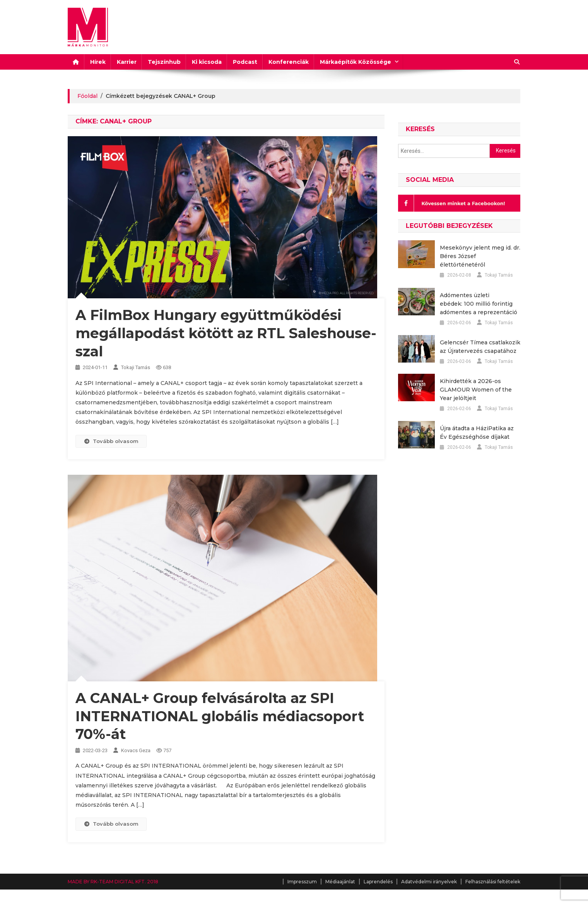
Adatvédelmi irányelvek (429, 882)
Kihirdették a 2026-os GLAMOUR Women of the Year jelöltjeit (476, 390)
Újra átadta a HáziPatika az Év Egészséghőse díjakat (477, 433)
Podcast (245, 62)
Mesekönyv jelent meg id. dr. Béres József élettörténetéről (480, 256)
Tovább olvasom (111, 441)
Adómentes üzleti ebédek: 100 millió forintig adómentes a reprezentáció (479, 304)
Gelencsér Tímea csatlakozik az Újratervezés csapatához (480, 347)
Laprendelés (378, 882)
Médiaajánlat (340, 882)
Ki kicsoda (207, 62)
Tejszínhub (164, 62)
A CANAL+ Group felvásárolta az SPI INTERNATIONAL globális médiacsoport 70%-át (220, 716)
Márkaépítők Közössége (356, 62)
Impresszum (302, 882)
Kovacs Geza (136, 750)
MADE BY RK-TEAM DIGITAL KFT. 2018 (113, 882)
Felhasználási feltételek (493, 882)
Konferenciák (289, 62)
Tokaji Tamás (136, 367)
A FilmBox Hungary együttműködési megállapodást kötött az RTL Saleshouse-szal (226, 333)
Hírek (98, 62)
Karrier (127, 62)
